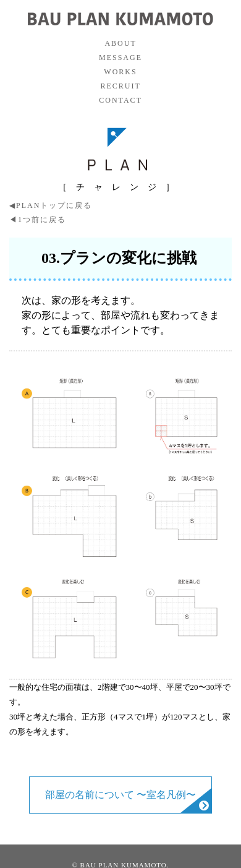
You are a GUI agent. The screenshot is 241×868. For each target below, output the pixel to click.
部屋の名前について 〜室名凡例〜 (120, 795)
